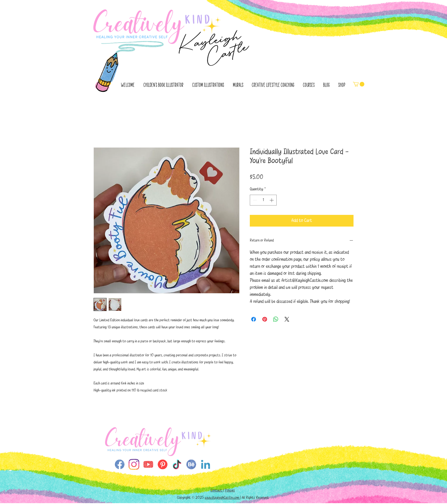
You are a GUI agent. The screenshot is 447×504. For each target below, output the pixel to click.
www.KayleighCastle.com (222, 498)
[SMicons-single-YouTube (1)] (148, 464)
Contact (217, 490)
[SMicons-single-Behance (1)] (191, 464)
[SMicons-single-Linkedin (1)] (206, 464)
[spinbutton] (263, 200)
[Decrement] (254, 200)
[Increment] (272, 200)
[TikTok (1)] (177, 464)
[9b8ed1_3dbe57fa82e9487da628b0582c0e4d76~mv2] (134, 464)
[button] (359, 84)
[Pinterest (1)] (163, 464)
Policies (230, 490)
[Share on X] (287, 319)
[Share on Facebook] (254, 319)
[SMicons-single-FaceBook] (120, 464)
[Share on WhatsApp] (276, 319)
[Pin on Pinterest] (265, 319)
